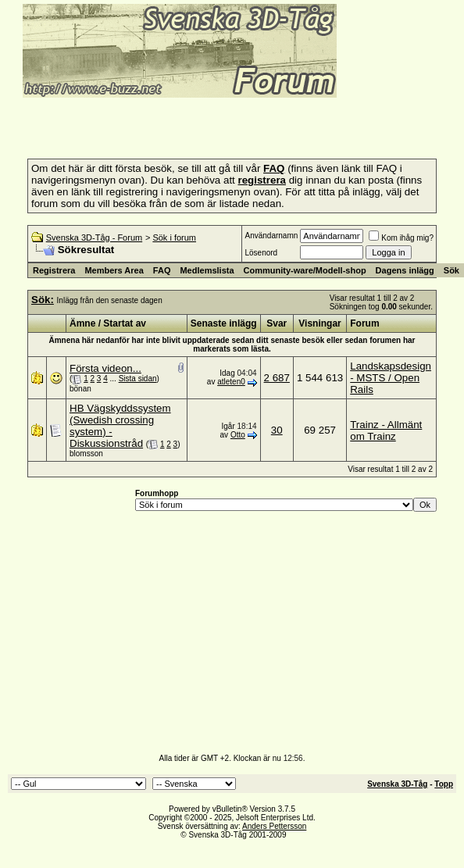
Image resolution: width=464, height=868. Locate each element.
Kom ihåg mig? (401, 238)
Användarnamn (271, 236)
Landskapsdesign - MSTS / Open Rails (391, 378)
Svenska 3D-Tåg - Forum (94, 238)
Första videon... (105, 368)
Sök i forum (174, 238)
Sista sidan (138, 379)
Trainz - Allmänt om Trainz (386, 430)
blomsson (86, 454)
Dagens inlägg (405, 270)
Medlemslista (207, 270)
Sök (452, 270)
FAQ (162, 270)
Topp (444, 784)
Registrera (54, 270)
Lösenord (261, 253)
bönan (80, 389)
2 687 (277, 378)
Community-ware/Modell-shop (305, 270)
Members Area (114, 270)
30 (277, 430)
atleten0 (231, 382)
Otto (238, 435)
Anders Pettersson (274, 826)
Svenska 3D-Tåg (397, 784)
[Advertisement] (191, 123)
